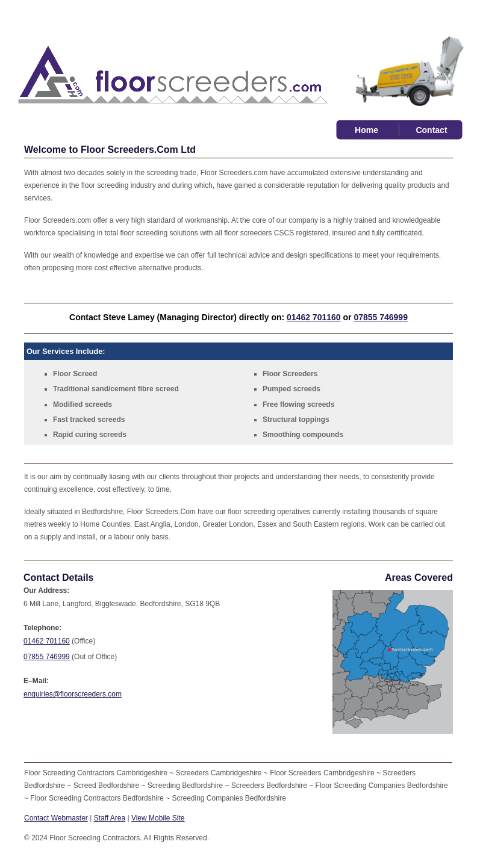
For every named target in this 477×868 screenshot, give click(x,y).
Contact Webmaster (56, 818)
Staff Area (110, 818)
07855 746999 (381, 317)
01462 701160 (314, 317)
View (158, 818)
